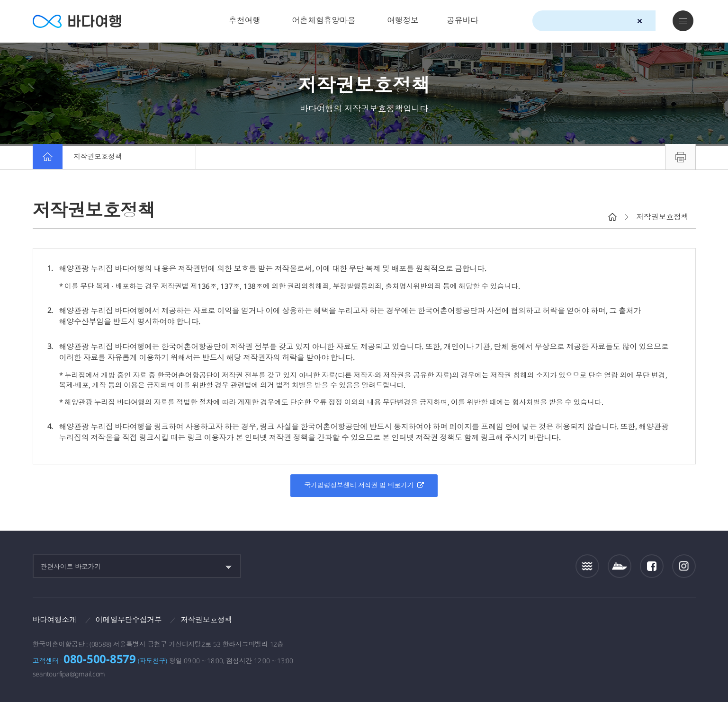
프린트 (680, 157)
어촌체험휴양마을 (324, 20)
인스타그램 (684, 566)
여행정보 (403, 20)
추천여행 (245, 20)
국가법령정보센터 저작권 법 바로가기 (364, 485)
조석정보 (587, 566)
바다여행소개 (55, 620)
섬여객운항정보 (620, 566)
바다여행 (78, 21)
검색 (656, 21)
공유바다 (463, 20)
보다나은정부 (527, 622)
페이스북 (652, 566)
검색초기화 (640, 21)
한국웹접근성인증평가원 (684, 622)
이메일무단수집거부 (130, 620)
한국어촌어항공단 (641, 622)
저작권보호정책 (99, 157)
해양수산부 (582, 623)
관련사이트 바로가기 (71, 566)
